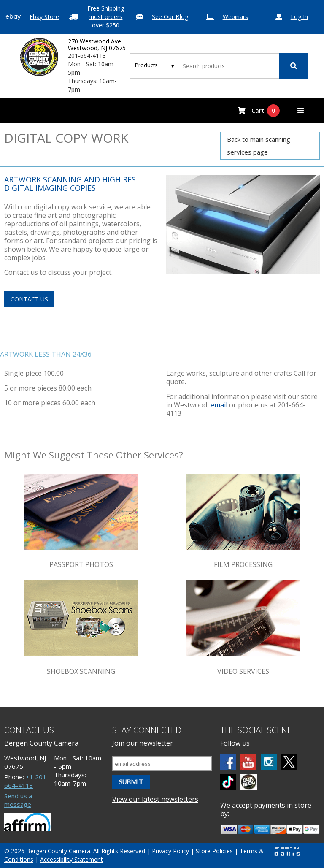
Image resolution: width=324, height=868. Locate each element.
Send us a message (18, 800)
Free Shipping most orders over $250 (106, 17)
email (220, 405)
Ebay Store (44, 17)
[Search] (294, 66)
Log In (299, 17)
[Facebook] (228, 762)
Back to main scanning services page (259, 146)
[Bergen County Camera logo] (39, 57)
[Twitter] (289, 762)
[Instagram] (269, 762)
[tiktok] (228, 782)
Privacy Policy (170, 851)
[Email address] (162, 764)
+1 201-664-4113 (27, 781)
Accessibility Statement (72, 859)
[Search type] (155, 65)
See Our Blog (170, 17)
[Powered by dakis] (287, 851)
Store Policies (214, 851)
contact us (29, 299)
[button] (301, 111)
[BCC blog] (249, 782)
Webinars (235, 17)
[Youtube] (248, 762)
